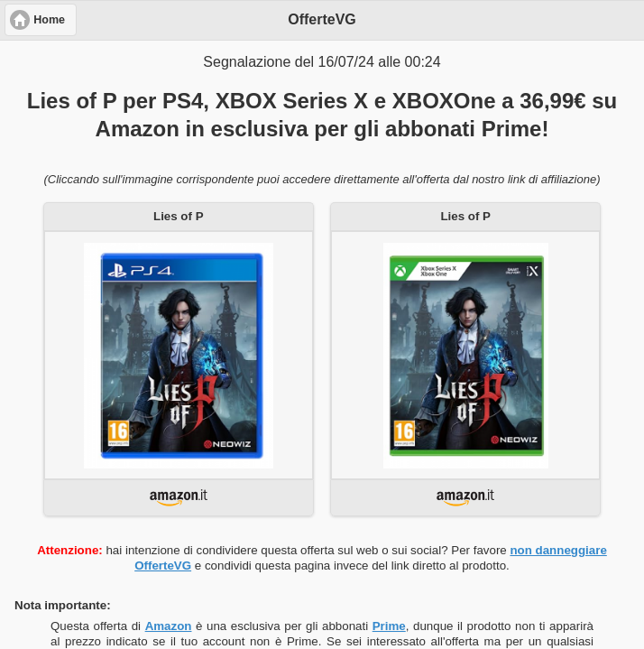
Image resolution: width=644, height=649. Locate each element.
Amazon (169, 626)
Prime (389, 626)
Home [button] (49, 20)
